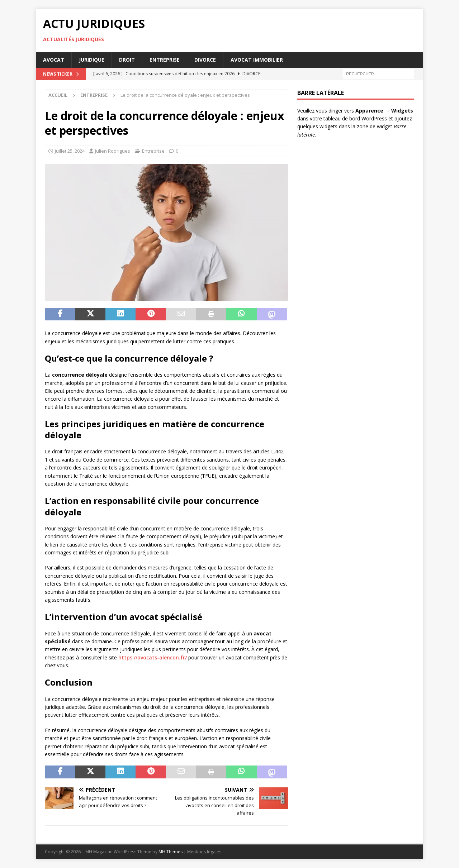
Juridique (92, 60)
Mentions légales (204, 852)
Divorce (205, 60)
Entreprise (165, 60)
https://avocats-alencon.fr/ (153, 657)
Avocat (54, 60)
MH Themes (171, 852)
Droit (127, 60)
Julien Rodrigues (113, 151)
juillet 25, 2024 (70, 151)
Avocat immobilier (257, 60)
